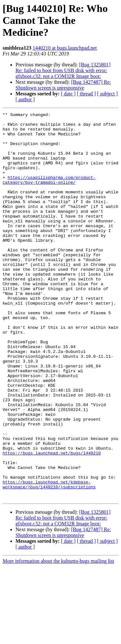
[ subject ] (107, 94)
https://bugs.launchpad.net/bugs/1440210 (52, 522)
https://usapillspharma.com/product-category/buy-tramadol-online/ (49, 194)
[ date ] (68, 94)
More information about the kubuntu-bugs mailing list (58, 638)
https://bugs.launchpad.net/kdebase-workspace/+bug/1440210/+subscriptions (49, 559)
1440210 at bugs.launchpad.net (65, 48)
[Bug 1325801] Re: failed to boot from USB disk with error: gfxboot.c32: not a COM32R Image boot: (63, 70)
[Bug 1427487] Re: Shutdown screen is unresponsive (63, 85)
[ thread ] (86, 94)
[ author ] (25, 99)
